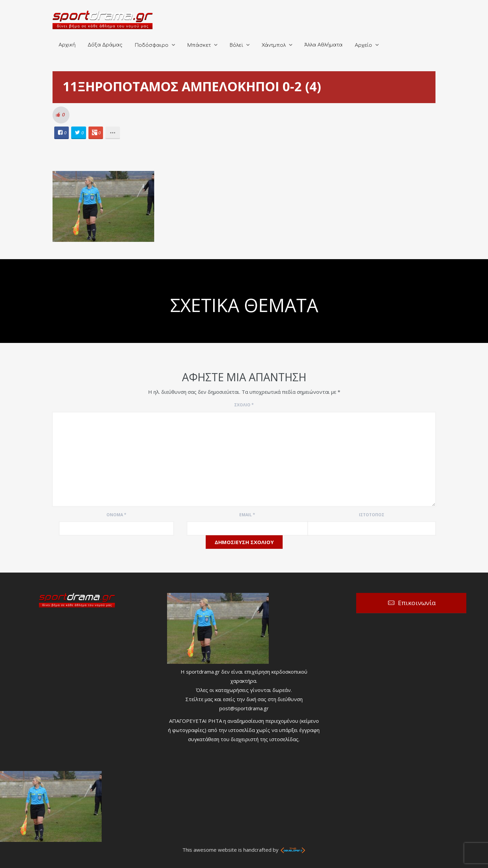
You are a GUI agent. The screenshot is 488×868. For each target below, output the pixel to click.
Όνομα (116, 515)
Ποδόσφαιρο (151, 45)
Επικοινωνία (417, 603)
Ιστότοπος (372, 515)
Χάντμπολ (274, 45)
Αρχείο (363, 45)
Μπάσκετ (199, 45)
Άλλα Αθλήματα (323, 45)
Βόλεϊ (236, 45)
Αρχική (67, 45)
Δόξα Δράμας (105, 45)
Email (247, 515)
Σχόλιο (244, 405)
